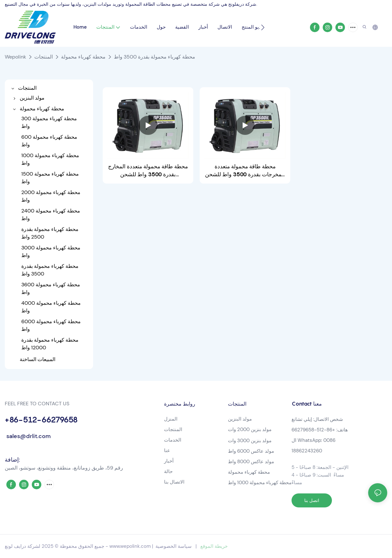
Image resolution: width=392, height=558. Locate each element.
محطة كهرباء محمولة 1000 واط (260, 483)
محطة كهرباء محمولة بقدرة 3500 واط (155, 57)
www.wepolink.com (130, 546)
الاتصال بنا (174, 482)
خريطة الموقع (214, 546)
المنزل (171, 419)
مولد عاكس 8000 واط (251, 462)
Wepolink (15, 57)
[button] (263, 27)
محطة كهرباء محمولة (83, 57)
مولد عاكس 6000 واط (251, 451)
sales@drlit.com (28, 436)
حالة (168, 471)
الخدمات (173, 440)
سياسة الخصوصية (174, 546)
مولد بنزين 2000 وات (250, 429)
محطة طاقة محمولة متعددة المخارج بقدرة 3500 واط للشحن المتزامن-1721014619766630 (148, 171)
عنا (167, 450)
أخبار (169, 461)
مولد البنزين (240, 419)
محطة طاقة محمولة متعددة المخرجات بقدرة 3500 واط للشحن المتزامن (245, 171)
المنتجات (44, 57)
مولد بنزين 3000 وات (250, 441)
